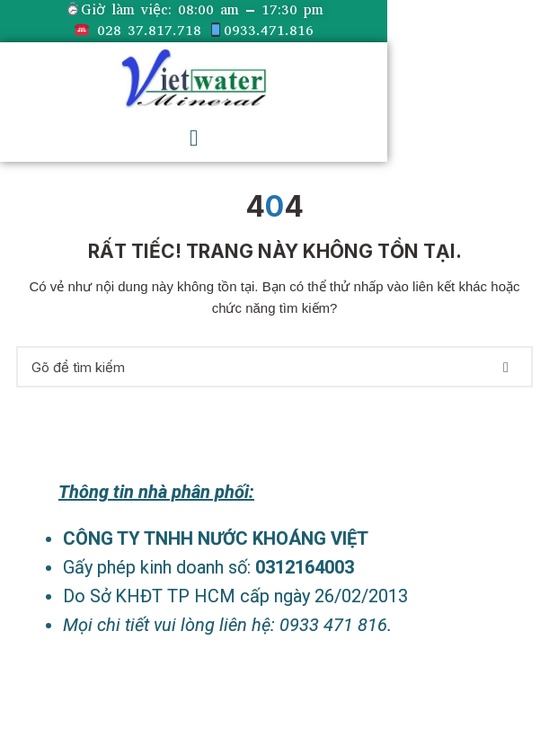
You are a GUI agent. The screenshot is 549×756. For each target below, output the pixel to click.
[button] (194, 138)
